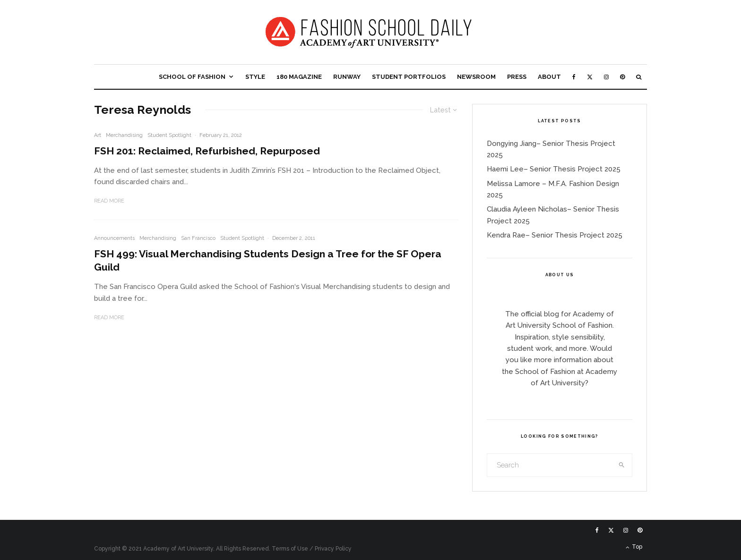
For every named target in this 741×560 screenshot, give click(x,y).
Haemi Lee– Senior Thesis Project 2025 (554, 169)
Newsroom (476, 77)
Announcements (114, 238)
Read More (109, 201)
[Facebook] (574, 77)
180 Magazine (299, 77)
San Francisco (198, 238)
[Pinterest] (622, 77)
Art (98, 135)
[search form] (550, 465)
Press (517, 77)
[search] (622, 465)
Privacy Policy (333, 549)
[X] (590, 77)
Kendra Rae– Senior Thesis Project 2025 (555, 235)
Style (255, 77)
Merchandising (124, 135)
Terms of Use (290, 549)
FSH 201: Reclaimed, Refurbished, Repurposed (207, 151)
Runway (347, 77)
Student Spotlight (169, 135)
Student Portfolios (409, 77)
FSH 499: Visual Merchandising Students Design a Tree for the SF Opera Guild (268, 260)
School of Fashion (192, 77)
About (549, 77)
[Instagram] (606, 77)
